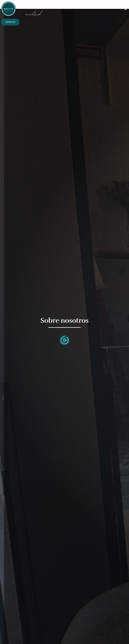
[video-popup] (64, 340)
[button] (126, 9)
